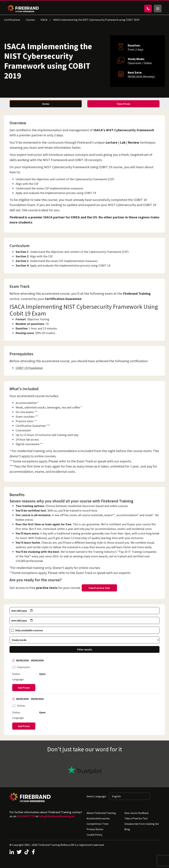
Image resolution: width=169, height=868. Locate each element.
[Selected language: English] (129, 796)
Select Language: (96, 796)
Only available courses (29, 630)
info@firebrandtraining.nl (57, 816)
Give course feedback (136, 813)
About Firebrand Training (101, 813)
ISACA (44, 20)
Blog (127, 829)
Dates (46, 104)
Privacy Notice (95, 829)
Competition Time (97, 824)
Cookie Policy (94, 835)
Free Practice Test (99, 588)
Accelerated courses (98, 818)
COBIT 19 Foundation (29, 368)
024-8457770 (26, 816)
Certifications (12, 20)
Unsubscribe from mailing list (142, 824)
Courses (30, 20)
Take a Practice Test (136, 818)
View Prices (123, 104)
